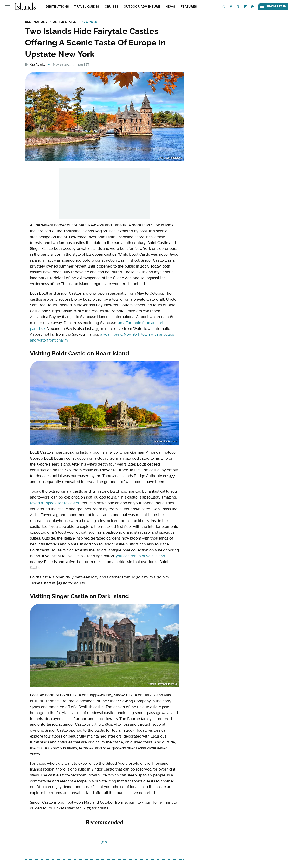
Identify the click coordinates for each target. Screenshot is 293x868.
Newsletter (273, 6)
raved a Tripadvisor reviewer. (55, 503)
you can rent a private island (140, 556)
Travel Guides (87, 7)
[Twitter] (238, 7)
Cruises (112, 7)
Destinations (57, 7)
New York (89, 22)
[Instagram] (223, 7)
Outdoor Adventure (142, 7)
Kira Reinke (37, 65)
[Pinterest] (231, 7)
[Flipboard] (245, 7)
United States (64, 22)
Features (189, 7)
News (170, 7)
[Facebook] (216, 7)
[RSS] (253, 7)
